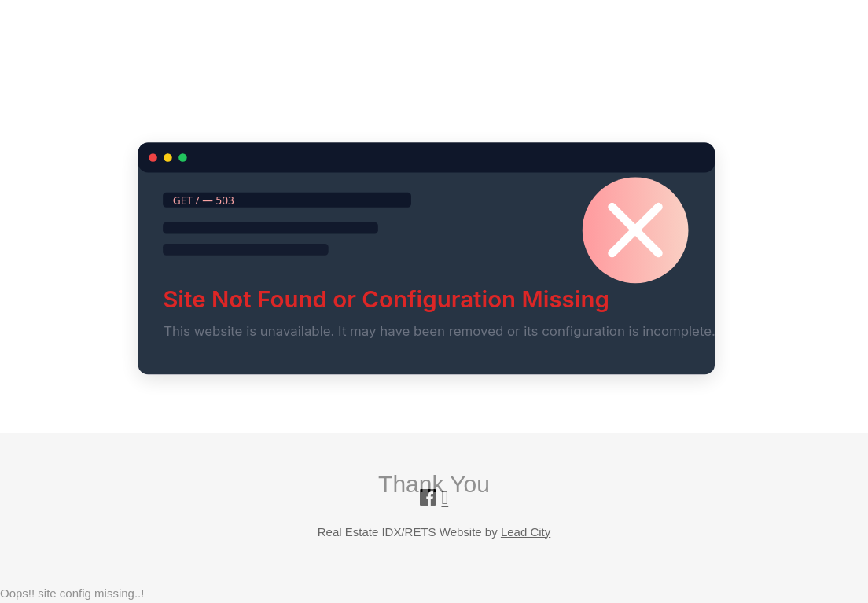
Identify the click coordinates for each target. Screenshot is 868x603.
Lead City (526, 532)
